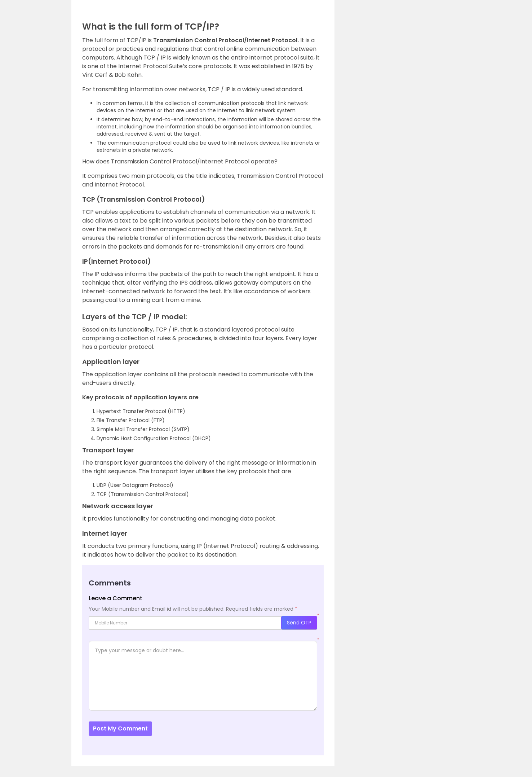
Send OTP (299, 623)
